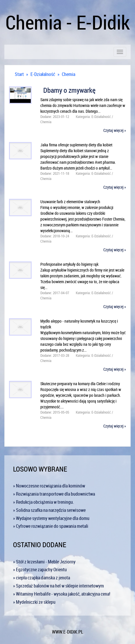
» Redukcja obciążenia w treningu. (44, 502)
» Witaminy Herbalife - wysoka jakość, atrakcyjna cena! (62, 594)
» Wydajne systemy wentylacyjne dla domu (51, 518)
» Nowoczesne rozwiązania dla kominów (49, 486)
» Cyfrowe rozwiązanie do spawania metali (51, 526)
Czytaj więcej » (115, 130)
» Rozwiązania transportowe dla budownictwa (54, 494)
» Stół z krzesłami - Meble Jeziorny (44, 562)
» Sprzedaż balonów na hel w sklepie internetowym (59, 586)
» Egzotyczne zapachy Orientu (40, 570)
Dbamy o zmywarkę (68, 90)
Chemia (69, 74)
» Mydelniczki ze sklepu (34, 602)
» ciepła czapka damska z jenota (42, 578)
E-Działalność (43, 74)
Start (19, 74)
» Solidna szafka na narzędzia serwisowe (49, 510)
